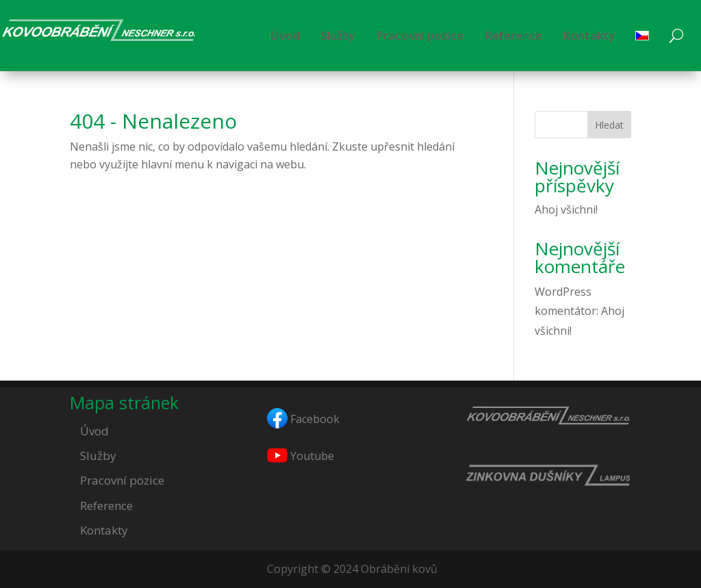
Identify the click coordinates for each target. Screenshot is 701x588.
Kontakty (589, 35)
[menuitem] (642, 36)
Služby (338, 35)
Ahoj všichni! (566, 209)
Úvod (285, 35)
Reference (513, 35)
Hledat (609, 125)
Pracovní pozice (420, 35)
